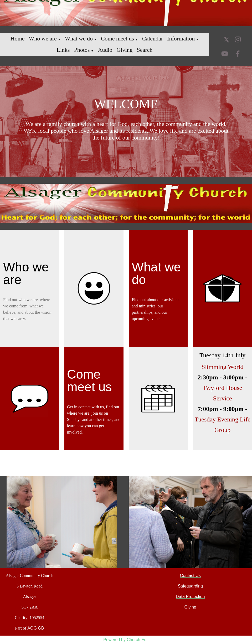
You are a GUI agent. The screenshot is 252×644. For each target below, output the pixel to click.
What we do (79, 38)
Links (63, 50)
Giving (124, 50)
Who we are (43, 38)
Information (181, 38)
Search (145, 50)
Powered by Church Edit (126, 640)
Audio (105, 50)
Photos (82, 50)
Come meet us (117, 38)
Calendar (153, 38)
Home (18, 38)
